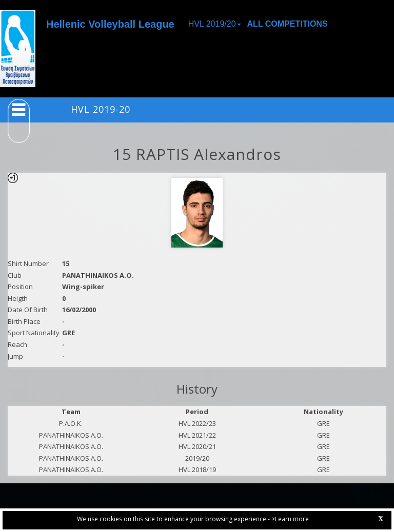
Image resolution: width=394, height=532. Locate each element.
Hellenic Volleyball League (110, 24)
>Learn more (290, 519)
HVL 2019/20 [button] (215, 24)
